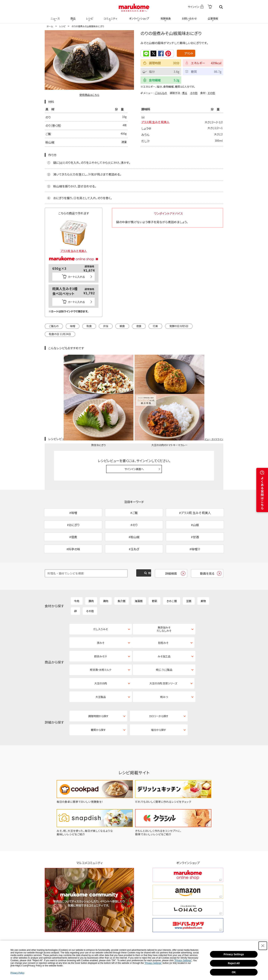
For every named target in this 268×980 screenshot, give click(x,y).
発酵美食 (165, 17)
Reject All (234, 963)
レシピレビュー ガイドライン (210, 398)
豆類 (189, 572)
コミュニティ (110, 17)
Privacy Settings (234, 954)
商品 (73, 17)
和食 (89, 326)
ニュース (55, 17)
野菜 (154, 572)
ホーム (50, 26)
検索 (221, 7)
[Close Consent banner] (263, 946)
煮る (185, 93)
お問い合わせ (189, 17)
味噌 (73, 326)
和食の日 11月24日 (60, 334)
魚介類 (122, 572)
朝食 (122, 326)
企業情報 (213, 17)
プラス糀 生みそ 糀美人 (156, 122)
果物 (203, 572)
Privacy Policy (17, 973)
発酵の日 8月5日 (179, 326)
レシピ (89, 17)
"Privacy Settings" (183, 960)
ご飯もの (54, 326)
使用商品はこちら (89, 95)
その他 (194, 93)
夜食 (139, 326)
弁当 (106, 326)
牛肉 (77, 572)
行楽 (155, 326)
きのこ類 (172, 572)
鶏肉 (106, 572)
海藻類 (139, 572)
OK (234, 972)
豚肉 (91, 572)
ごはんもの (161, 93)
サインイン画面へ (134, 428)
